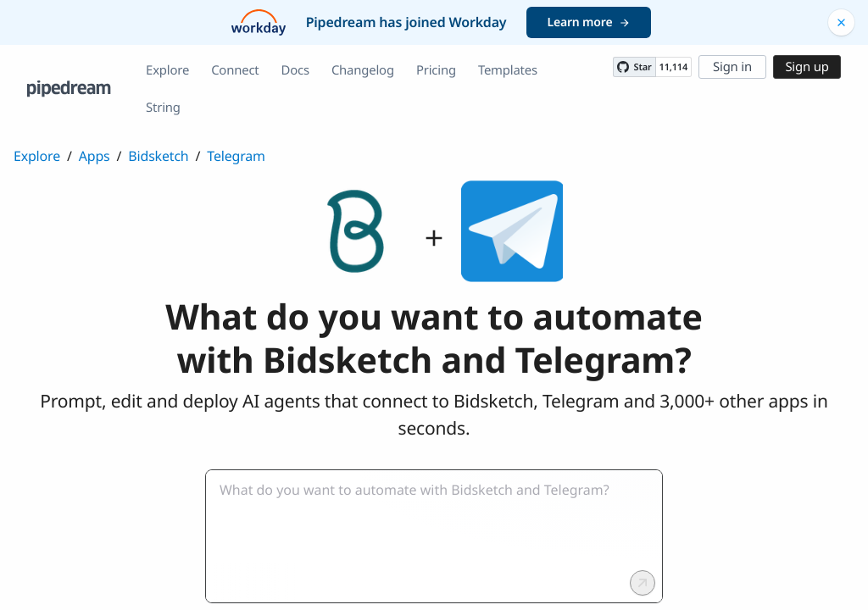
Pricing (436, 70)
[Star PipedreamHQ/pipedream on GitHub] (634, 67)
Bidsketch (158, 156)
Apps (95, 156)
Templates (508, 70)
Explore (167, 70)
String (163, 108)
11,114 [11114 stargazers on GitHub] (673, 67)
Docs (295, 70)
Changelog (363, 70)
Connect (235, 70)
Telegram (236, 156)
